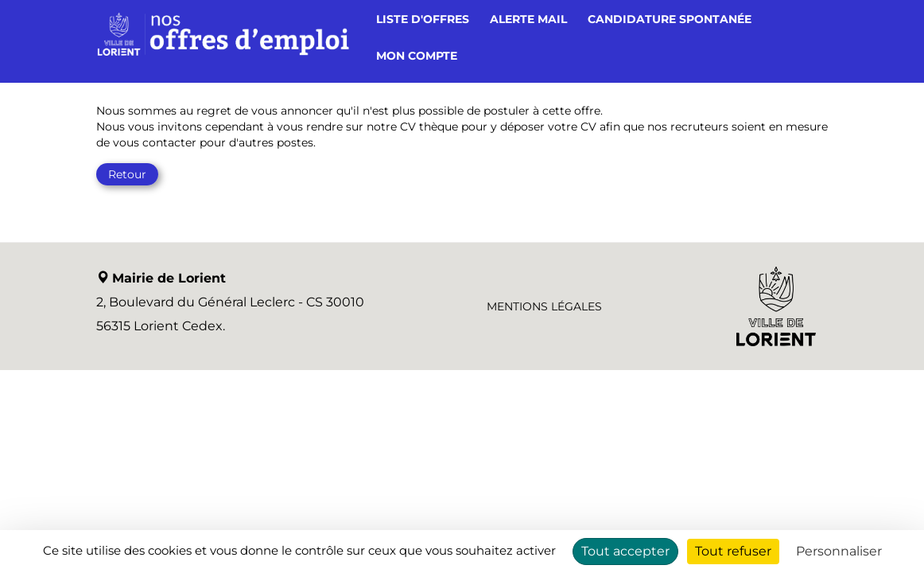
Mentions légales (544, 306)
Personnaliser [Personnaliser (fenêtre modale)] (839, 551)
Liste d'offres (423, 19)
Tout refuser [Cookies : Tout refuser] (733, 551)
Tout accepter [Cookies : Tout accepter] (625, 551)
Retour (127, 174)
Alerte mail (528, 19)
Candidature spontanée (670, 19)
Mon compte (417, 56)
